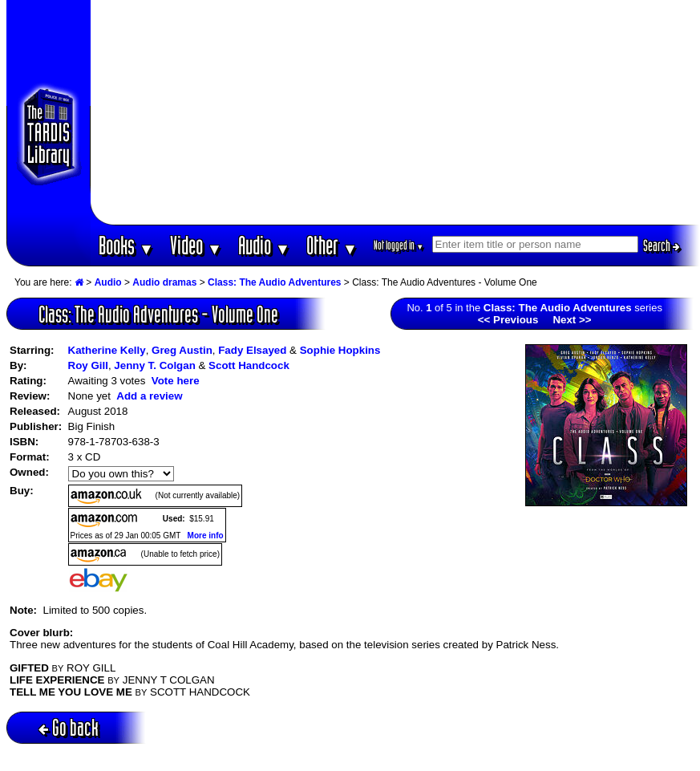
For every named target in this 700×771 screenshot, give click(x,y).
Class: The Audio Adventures (274, 282)
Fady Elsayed (252, 350)
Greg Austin (182, 350)
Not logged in (399, 245)
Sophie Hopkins (340, 350)
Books (126, 245)
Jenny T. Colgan (154, 365)
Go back (69, 727)
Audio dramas (164, 282)
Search (662, 246)
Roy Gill (88, 365)
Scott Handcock (249, 365)
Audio (264, 245)
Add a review (149, 396)
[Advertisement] (395, 112)
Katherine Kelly (107, 350)
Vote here (176, 381)
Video (196, 245)
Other (332, 245)
